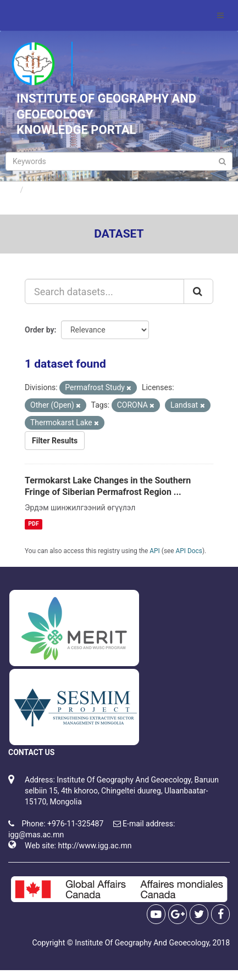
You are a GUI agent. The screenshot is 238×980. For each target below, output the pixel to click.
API (155, 551)
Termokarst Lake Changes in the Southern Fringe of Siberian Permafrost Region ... (108, 486)
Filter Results (55, 441)
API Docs (189, 551)
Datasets (43, 190)
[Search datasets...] (104, 291)
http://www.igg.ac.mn (95, 846)
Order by (40, 330)
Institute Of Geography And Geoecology (142, 943)
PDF (33, 524)
